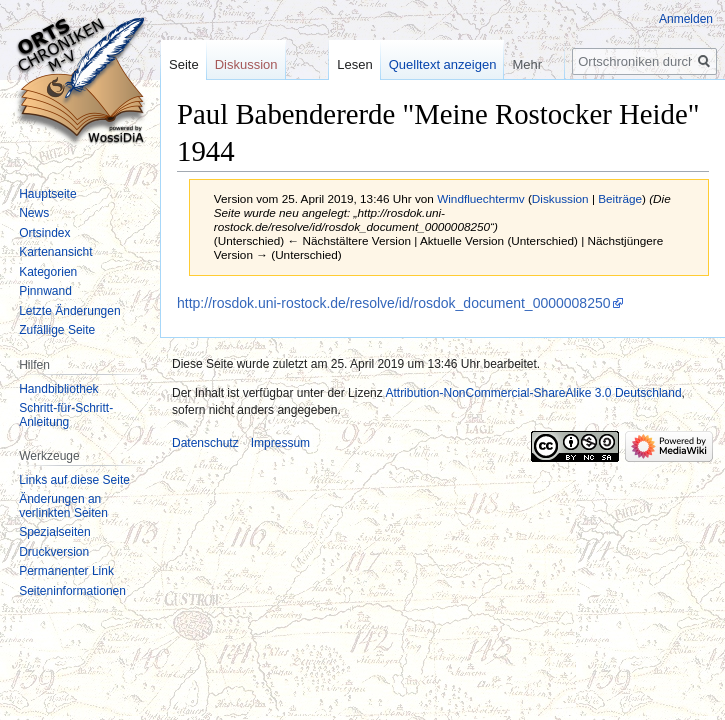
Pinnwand (45, 291)
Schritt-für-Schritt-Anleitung (66, 415)
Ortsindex (44, 233)
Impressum (280, 443)
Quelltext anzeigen (443, 64)
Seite (184, 64)
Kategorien (48, 272)
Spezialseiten (54, 532)
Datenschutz (205, 443)
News (34, 213)
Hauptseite (47, 194)
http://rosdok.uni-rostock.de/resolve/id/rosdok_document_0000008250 (394, 303)
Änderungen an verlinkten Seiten (63, 506)
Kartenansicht (55, 252)
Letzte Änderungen (69, 311)
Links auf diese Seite (74, 480)
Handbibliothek (58, 389)
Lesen (354, 64)
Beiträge (620, 198)
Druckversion (54, 552)
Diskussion (560, 198)
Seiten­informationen (72, 591)
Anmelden (686, 19)
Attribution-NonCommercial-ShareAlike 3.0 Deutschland (533, 393)
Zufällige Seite (57, 330)
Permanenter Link (66, 571)
